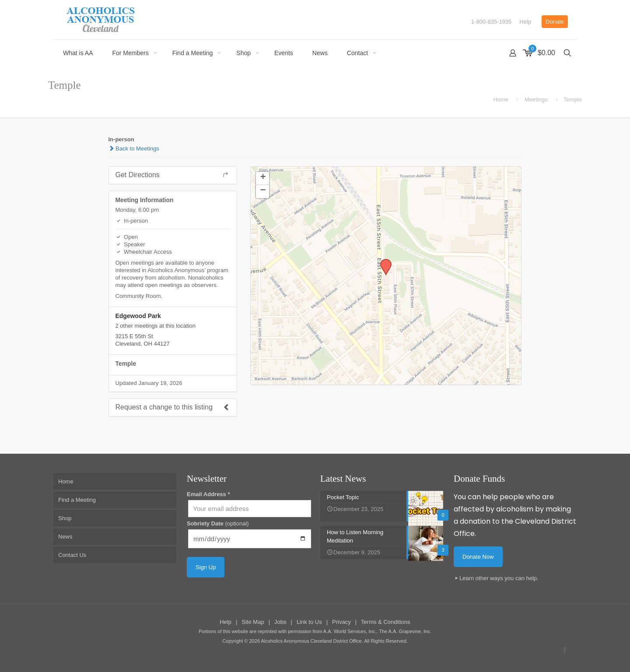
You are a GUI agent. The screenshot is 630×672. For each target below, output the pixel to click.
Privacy (341, 622)
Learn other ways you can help (498, 578)
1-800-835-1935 (492, 22)
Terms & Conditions (386, 622)
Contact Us (72, 555)
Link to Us (309, 622)
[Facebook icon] (565, 650)
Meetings (536, 100)
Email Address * (208, 494)
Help (525, 22)
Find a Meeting (77, 500)
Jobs (280, 622)
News (65, 537)
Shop (65, 518)
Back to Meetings (134, 149)
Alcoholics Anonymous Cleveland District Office (311, 641)
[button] (383, 262)
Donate (555, 22)
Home (501, 100)
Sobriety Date (218, 523)
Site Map (253, 622)
